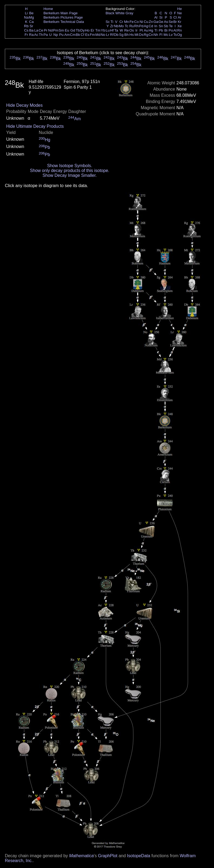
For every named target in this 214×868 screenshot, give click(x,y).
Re (127, 30)
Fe (132, 22)
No (103, 35)
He (180, 9)
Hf (112, 30)
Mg (31, 17)
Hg (151, 30)
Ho (87, 30)
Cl (175, 17)
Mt (137, 35)
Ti (112, 22)
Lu (108, 30)
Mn (127, 22)
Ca (31, 22)
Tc (127, 26)
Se (171, 22)
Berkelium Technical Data (64, 22)
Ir (136, 30)
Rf (112, 35)
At (175, 30)
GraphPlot (108, 856)
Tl (156, 30)
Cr (121, 22)
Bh (126, 35)
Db (116, 35)
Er (92, 30)
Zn (151, 22)
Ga (156, 22)
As (166, 22)
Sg (121, 35)
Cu (146, 22)
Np (56, 35)
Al (156, 17)
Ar (179, 17)
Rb (26, 26)
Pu (61, 35)
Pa (46, 35)
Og (180, 35)
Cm (73, 35)
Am (67, 35)
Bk (78, 35)
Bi (166, 30)
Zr (112, 26)
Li (26, 13)
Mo (121, 26)
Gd (73, 30)
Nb (116, 26)
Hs (132, 35)
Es (87, 35)
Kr (179, 22)
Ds (141, 35)
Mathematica (81, 856)
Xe (180, 26)
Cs (26, 30)
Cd (151, 26)
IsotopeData (139, 856)
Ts (175, 35)
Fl (161, 35)
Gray (130, 13)
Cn (151, 35)
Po (171, 30)
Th (41, 35)
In (156, 26)
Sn (161, 26)
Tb (78, 30)
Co (137, 22)
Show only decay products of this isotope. (70, 170)
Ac (36, 35)
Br (175, 22)
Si (161, 17)
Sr (31, 26)
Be (31, 13)
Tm (98, 30)
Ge (161, 22)
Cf (82, 35)
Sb (166, 26)
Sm (61, 30)
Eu (67, 30)
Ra (31, 35)
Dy (82, 30)
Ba (31, 30)
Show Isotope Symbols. (70, 166)
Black (110, 13)
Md (98, 35)
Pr (46, 30)
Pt (141, 30)
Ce (41, 30)
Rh (137, 26)
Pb (161, 30)
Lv (171, 35)
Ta (116, 30)
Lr (108, 35)
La (36, 30)
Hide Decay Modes (24, 105)
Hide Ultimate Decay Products (35, 126)
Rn (180, 30)
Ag (146, 26)
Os (132, 30)
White (120, 13)
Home (48, 9)
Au (146, 30)
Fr (26, 35)
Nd (51, 30)
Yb (103, 30)
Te (171, 26)
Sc (108, 22)
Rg (146, 35)
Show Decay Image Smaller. (70, 175)
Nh (156, 35)
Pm (56, 30)
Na (26, 17)
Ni (141, 22)
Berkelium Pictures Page (63, 17)
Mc (166, 35)
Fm (92, 35)
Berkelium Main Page (61, 13)
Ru (132, 26)
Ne (180, 13)
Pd (141, 26)
